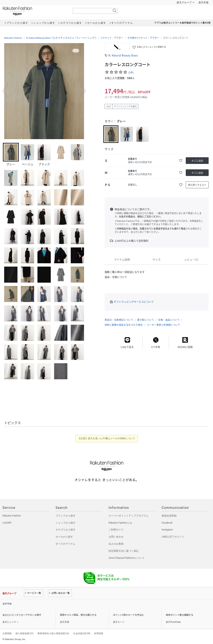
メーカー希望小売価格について (163, 325)
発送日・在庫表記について (119, 320)
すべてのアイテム (66, 544)
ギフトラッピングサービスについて (134, 302)
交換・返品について (169, 320)
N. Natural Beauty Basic (123, 55)
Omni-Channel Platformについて (127, 558)
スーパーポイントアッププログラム (129, 516)
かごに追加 (197, 161)
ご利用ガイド (116, 530)
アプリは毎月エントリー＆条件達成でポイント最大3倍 (182, 23)
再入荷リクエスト (197, 185)
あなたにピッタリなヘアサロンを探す (22, 615)
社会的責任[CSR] (82, 633)
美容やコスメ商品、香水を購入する (78, 615)
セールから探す (64, 537)
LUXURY (7, 523)
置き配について (146, 320)
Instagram (167, 530)
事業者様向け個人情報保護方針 (53, 633)
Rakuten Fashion (35, 11)
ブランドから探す (66, 516)
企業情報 (7, 633)
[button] (5, 91)
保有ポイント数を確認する (180, 615)
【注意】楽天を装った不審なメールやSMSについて (107, 438)
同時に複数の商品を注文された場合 (124, 325)
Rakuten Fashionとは (120, 523)
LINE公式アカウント (173, 537)
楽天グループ (184, 2)
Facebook (167, 523)
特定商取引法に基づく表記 (124, 551)
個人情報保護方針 (25, 633)
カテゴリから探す (66, 530)
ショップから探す (66, 523)
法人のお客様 (116, 544)
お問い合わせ (116, 537)
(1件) (131, 72)
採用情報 (99, 633)
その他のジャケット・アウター (143, 38)
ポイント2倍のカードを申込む (128, 615)
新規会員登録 (169, 516)
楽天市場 (203, 2)
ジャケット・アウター (112, 38)
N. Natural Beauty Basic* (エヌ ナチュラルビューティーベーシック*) (61, 38)
